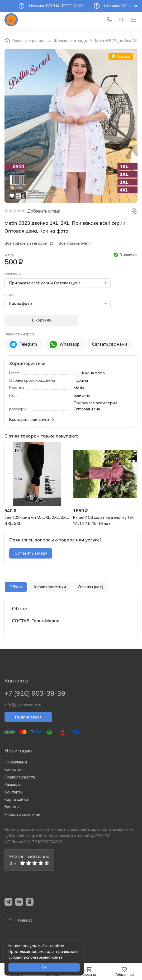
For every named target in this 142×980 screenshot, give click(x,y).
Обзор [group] (16, 587)
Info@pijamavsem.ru (23, 705)
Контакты (14, 792)
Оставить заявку (31, 553)
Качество (14, 769)
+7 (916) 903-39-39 (35, 693)
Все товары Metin (75, 243)
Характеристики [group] (50, 587)
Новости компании (22, 814)
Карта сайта (16, 799)
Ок (44, 967)
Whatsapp (65, 344)
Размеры (13, 784)
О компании (16, 762)
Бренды (12, 807)
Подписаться (28, 717)
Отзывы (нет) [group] (91, 587)
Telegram (23, 344)
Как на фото (21, 303)
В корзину (42, 320)
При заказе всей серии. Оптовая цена (45, 283)
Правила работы (20, 777)
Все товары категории (29, 243)
